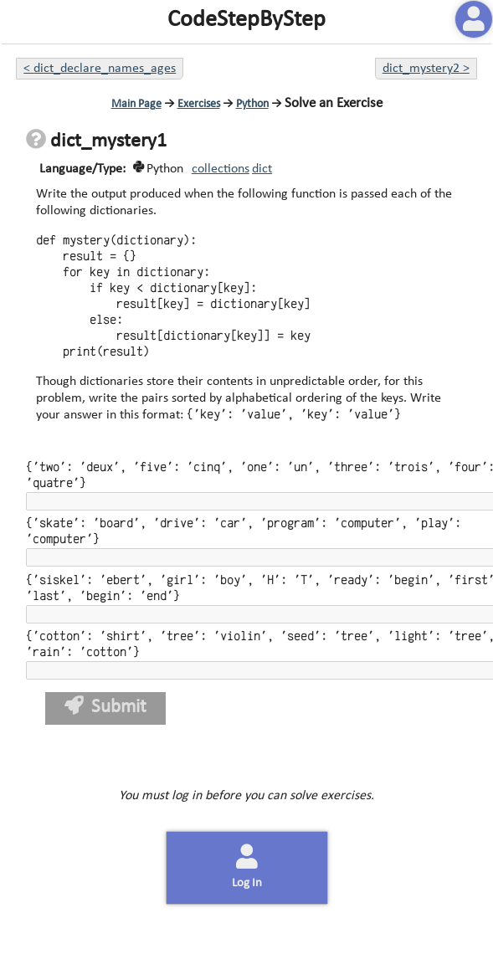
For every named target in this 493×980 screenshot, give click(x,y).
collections (221, 169)
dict (262, 169)
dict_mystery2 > (426, 69)
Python (252, 104)
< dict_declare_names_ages (100, 69)
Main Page (136, 104)
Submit (106, 707)
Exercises (199, 104)
